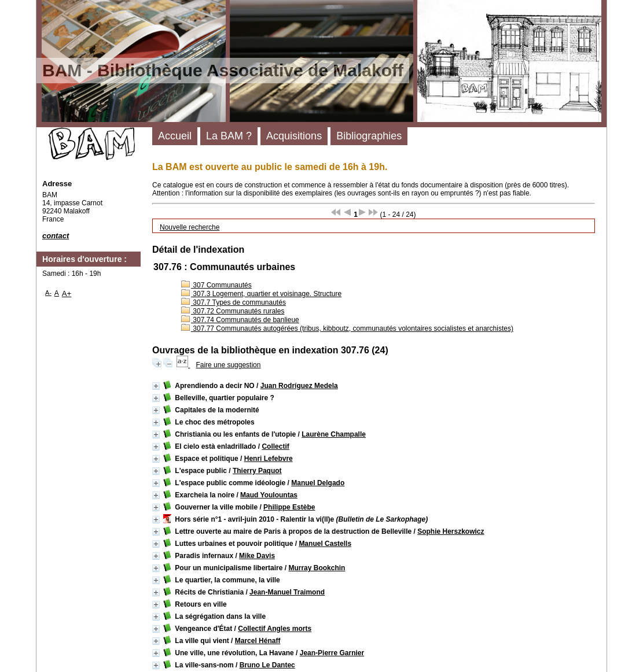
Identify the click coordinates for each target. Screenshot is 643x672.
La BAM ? (229, 136)
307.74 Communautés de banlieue (240, 320)
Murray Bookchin (317, 568)
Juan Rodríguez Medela (299, 386)
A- (48, 293)
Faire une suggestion (228, 365)
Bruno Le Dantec (267, 665)
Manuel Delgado (318, 483)
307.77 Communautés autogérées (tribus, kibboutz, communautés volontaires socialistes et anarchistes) (347, 328)
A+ (67, 293)
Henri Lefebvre (269, 459)
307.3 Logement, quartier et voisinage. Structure (261, 294)
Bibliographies (369, 136)
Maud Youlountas (269, 495)
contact (56, 236)
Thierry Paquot (257, 471)
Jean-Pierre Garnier (332, 653)
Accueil (175, 136)
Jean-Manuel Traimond (287, 592)
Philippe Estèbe (289, 507)
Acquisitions (294, 136)
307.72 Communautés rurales (233, 311)
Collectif (275, 446)
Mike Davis (257, 556)
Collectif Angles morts (275, 629)
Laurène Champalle (334, 434)
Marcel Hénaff (258, 641)
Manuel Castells (325, 544)
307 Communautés (216, 285)
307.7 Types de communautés (234, 302)
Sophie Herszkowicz (451, 531)
